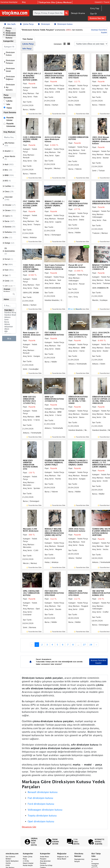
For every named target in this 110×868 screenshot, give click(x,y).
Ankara (9, 317)
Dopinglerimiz (79, 859)
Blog (24, 2)
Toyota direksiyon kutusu (42, 816)
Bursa (9, 322)
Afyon (9, 329)
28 (91, 645)
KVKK (8, 865)
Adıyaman (9, 327)
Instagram (95, 864)
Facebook (95, 859)
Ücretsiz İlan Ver (97, 18)
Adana (9, 324)
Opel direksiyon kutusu (41, 821)
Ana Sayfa (10, 24)
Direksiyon (44, 24)
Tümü (9, 108)
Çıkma (9, 101)
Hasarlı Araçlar (28, 863)
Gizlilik (8, 863)
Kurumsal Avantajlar (9, 2)
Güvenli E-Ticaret (102, 2)
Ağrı (9, 331)
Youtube (94, 866)
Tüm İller (9, 310)
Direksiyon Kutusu (64, 24)
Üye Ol (93, 14)
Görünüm (58, 44)
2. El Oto (26, 861)
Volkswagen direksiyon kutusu (45, 810)
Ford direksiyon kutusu (41, 804)
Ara (9, 338)
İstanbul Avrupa (9, 313)
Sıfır (8, 104)
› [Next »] (96, 645)
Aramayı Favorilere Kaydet (98, 662)
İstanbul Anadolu (9, 315)
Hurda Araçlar (28, 865)
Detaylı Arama (78, 13)
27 (84, 645)
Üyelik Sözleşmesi (12, 861)
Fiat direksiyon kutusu (40, 798)
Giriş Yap (95, 8)
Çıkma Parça (27, 24)
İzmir (9, 320)
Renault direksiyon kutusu (43, 792)
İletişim (77, 861)
